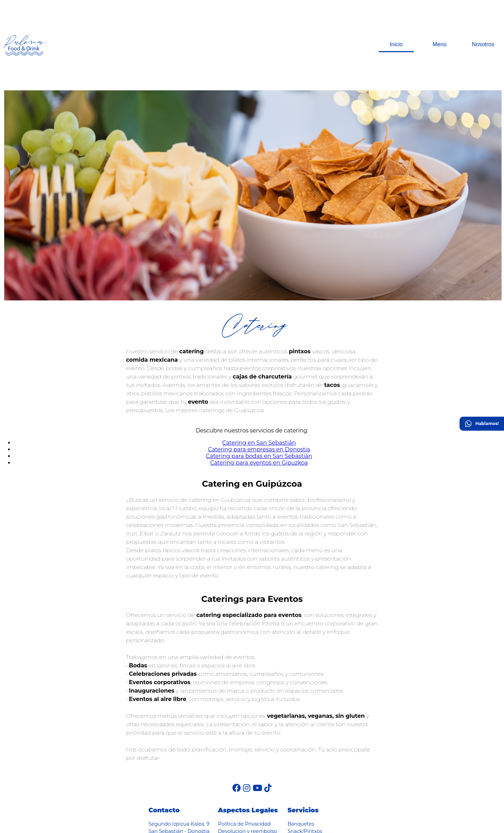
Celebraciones (304, 803)
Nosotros (483, 16)
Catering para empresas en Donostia (259, 391)
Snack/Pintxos (305, 773)
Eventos (297, 810)
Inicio (396, 16)
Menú (440, 16)
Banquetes (301, 766)
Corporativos (303, 788)
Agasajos (298, 795)
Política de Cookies (241, 780)
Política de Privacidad (244, 766)
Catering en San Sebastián (259, 385)
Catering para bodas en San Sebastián (259, 398)
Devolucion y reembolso (248, 773)
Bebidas (297, 780)
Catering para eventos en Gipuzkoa (259, 405)
